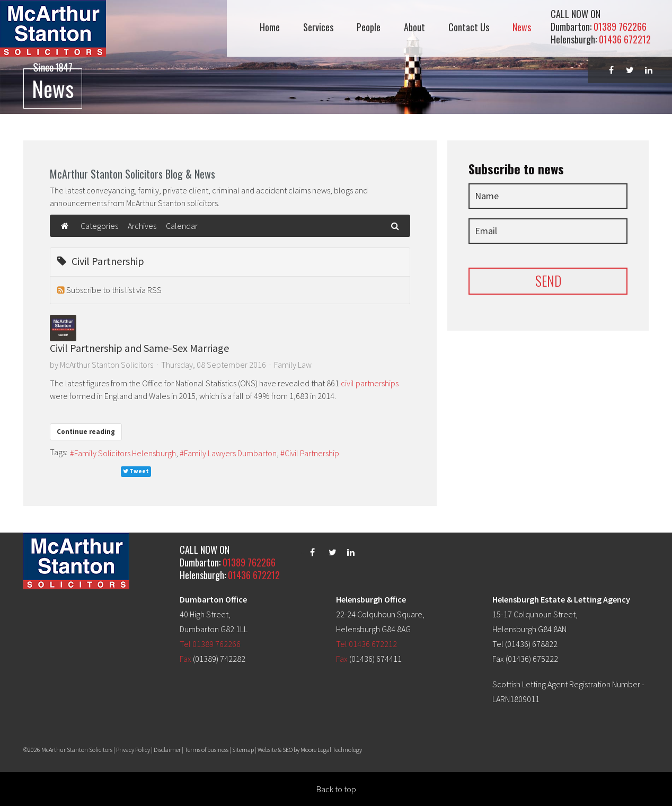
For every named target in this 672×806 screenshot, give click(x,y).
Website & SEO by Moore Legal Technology (310, 750)
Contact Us (469, 27)
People (369, 27)
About (414, 27)
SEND (548, 281)
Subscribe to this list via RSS (114, 290)
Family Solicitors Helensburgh (125, 453)
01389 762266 (620, 26)
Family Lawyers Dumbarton (230, 453)
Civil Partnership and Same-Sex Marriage (139, 348)
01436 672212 (625, 39)
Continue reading (86, 432)
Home (270, 27)
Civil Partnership (312, 453)
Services (318, 27)
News (522, 27)
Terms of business (206, 750)
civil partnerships (370, 383)
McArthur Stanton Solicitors (107, 365)
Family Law (293, 365)
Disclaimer (167, 750)
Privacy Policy (133, 750)
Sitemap (243, 750)
